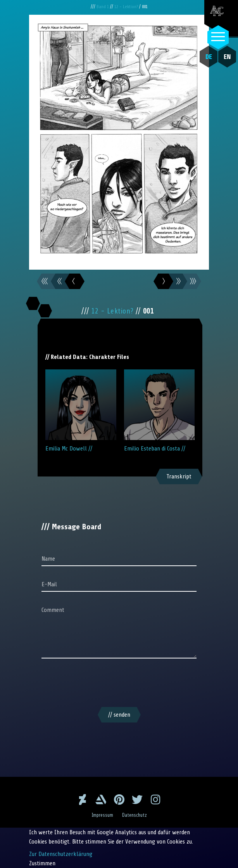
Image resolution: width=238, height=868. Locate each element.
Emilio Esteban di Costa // (160, 411)
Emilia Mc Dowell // (81, 411)
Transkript (179, 476)
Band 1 (103, 7)
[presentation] (119, 684)
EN (227, 57)
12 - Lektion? (127, 7)
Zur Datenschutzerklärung (61, 854)
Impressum (102, 815)
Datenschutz (135, 815)
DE (209, 57)
